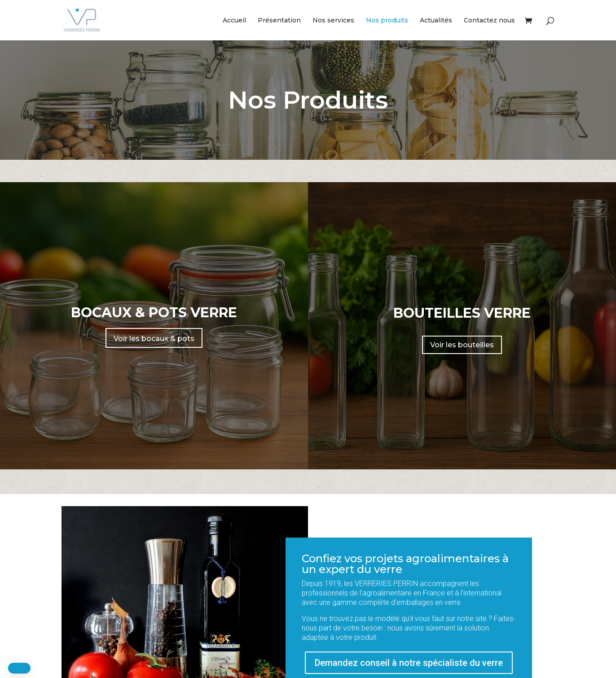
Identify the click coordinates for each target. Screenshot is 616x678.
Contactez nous (489, 21)
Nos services (333, 21)
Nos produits (387, 21)
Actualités (436, 21)
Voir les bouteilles (462, 345)
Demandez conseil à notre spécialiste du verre (409, 663)
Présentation (279, 21)
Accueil (234, 21)
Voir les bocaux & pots (154, 339)
